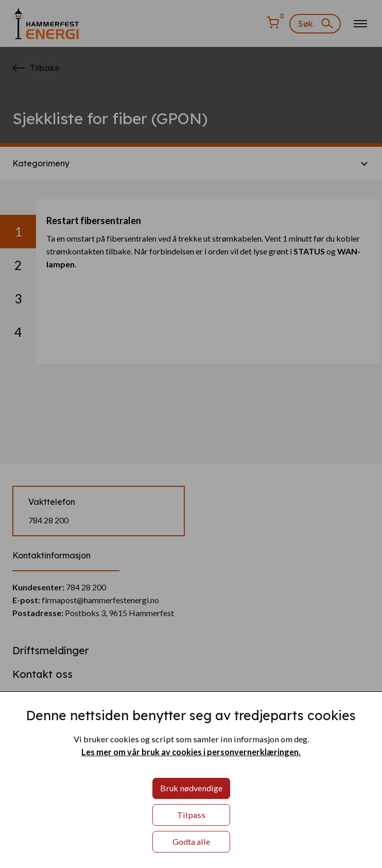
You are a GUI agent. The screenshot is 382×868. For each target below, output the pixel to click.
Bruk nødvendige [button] (191, 788)
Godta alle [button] (191, 841)
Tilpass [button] (191, 815)
